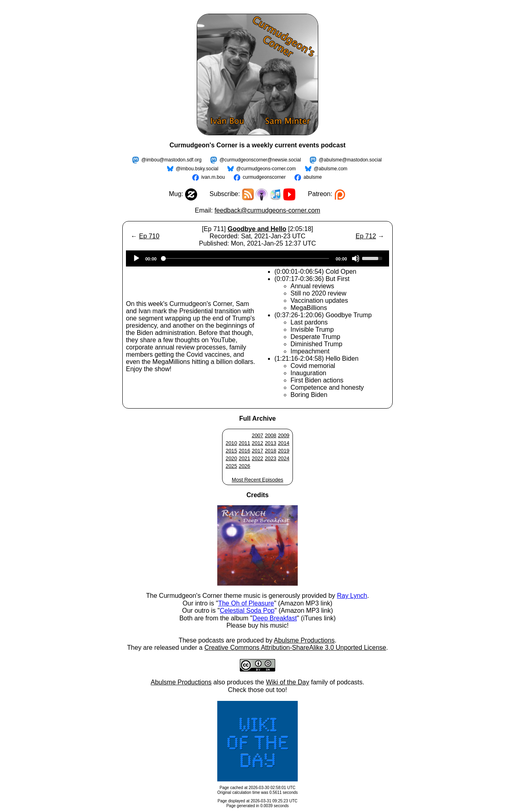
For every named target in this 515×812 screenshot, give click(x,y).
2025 (231, 466)
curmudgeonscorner (264, 177)
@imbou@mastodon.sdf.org (171, 160)
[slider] (246, 258)
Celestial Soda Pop (247, 611)
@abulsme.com (331, 169)
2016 (244, 451)
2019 (284, 451)
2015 (231, 451)
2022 (257, 458)
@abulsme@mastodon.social (350, 160)
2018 (270, 451)
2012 (257, 443)
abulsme (312, 177)
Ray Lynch (352, 596)
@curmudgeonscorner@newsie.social (260, 160)
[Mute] (356, 258)
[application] (257, 258)
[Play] (136, 258)
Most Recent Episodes (257, 480)
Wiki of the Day (288, 682)
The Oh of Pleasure (246, 603)
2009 (284, 435)
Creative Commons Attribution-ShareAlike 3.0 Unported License (295, 648)
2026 (244, 466)
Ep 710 (149, 236)
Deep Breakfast (274, 618)
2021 (244, 458)
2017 (257, 451)
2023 (270, 458)
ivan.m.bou (213, 177)
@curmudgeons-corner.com (266, 169)
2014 (284, 443)
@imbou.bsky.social (197, 169)
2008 (270, 435)
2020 (231, 458)
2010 (231, 443)
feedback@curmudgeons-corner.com (267, 210)
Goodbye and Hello (257, 229)
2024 (284, 458)
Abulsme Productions (304, 640)
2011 (244, 443)
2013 (270, 443)
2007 (257, 435)
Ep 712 (366, 236)
